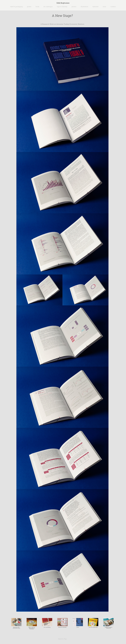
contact (113, 7)
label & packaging (16, 7)
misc (104, 7)
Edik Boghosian (63, 3)
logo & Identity (62, 7)
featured (95, 7)
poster (29, 7)
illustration (84, 7)
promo (74, 7)
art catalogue (48, 7)
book (37, 7)
